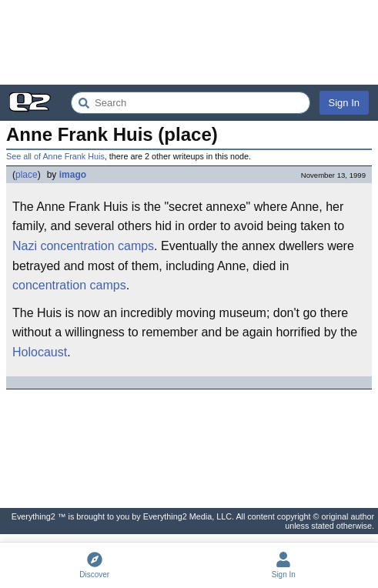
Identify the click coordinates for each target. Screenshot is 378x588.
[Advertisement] (189, 42)
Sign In (344, 103)
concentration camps (97, 246)
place (27, 175)
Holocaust (40, 352)
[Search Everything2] (191, 103)
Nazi (25, 246)
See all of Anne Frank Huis (55, 156)
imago (73, 175)
